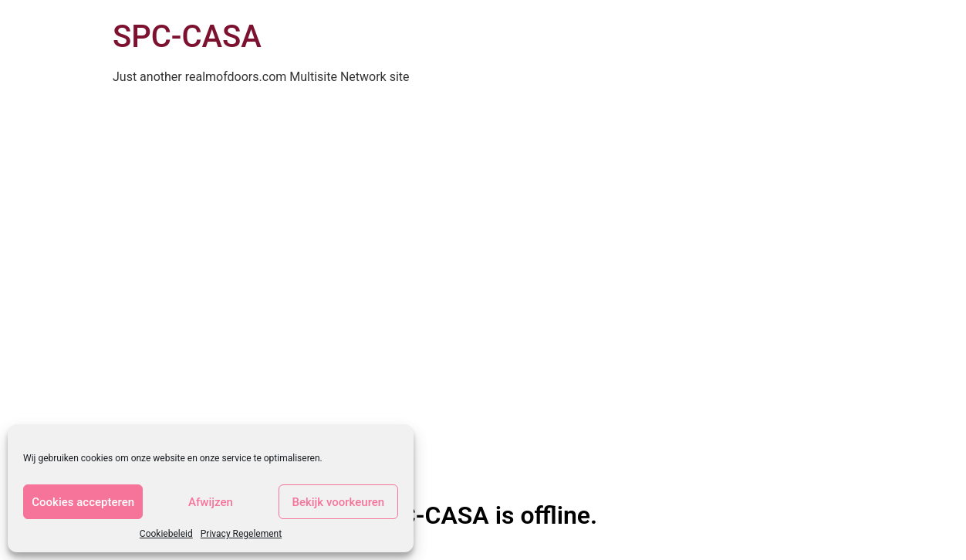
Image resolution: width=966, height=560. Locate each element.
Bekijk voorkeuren (338, 502)
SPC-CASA (187, 37)
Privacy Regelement (241, 534)
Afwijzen (211, 502)
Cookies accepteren (83, 502)
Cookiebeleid (166, 534)
